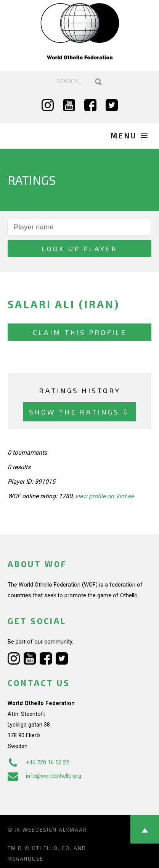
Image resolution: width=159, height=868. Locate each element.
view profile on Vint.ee (104, 496)
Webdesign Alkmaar (55, 830)
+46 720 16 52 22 (38, 762)
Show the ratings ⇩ (79, 412)
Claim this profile (80, 332)
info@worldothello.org (44, 776)
